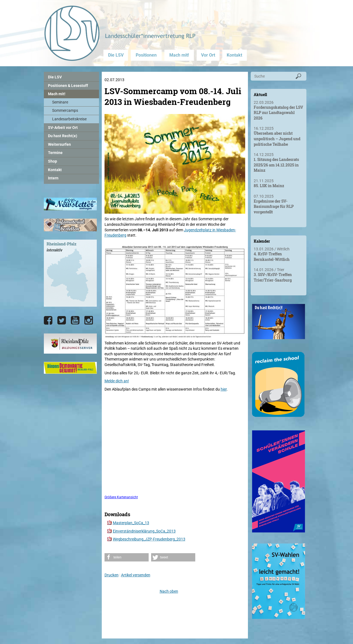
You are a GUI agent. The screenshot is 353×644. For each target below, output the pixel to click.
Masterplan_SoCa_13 (131, 523)
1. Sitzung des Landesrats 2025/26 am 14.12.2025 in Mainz (276, 165)
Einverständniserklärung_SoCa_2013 (144, 531)
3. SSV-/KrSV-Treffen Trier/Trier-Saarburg (273, 277)
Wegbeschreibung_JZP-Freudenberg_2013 (149, 539)
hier (224, 389)
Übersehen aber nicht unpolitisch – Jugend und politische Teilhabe (277, 139)
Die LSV (116, 55)
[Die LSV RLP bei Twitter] (62, 320)
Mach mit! (179, 55)
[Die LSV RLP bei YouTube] (75, 320)
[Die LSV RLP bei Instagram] (89, 320)
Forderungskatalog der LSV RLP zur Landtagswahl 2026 (278, 113)
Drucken (112, 575)
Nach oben (169, 591)
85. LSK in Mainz (269, 186)
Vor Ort (208, 55)
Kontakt (234, 55)
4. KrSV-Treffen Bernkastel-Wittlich (272, 257)
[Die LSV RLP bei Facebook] (48, 320)
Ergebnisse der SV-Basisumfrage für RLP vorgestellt (274, 206)
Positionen (146, 55)
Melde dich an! (117, 381)
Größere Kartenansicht (121, 497)
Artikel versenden (136, 575)
